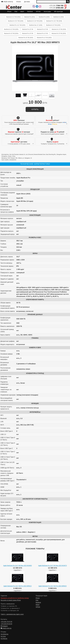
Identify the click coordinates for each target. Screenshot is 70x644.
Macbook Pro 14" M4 (42, 29)
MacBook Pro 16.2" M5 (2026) (54, 21)
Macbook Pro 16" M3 (28, 33)
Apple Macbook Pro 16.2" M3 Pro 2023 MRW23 (52, 586)
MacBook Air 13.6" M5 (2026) (35, 21)
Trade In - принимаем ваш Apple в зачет (12, 614)
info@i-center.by (7, 2)
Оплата (19, 2)
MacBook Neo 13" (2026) (36, 25)
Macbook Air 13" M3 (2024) (59, 29)
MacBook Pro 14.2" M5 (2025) (17, 25)
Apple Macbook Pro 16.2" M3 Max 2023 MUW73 (53, 566)
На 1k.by (3, 636)
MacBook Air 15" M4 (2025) (53, 25)
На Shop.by (4, 639)
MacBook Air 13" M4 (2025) (11, 29)
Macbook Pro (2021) (30, 17)
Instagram (4, 626)
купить (35, 109)
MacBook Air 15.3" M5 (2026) (16, 21)
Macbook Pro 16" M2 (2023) (26, 38)
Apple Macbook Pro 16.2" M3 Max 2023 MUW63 (18, 566)
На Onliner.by (5, 634)
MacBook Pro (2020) (44, 17)
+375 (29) (58, 6)
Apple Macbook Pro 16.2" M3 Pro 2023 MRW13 (17, 586)
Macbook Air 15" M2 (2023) (59, 33)
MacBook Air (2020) (59, 17)
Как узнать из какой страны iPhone (11, 600)
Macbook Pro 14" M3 (42, 33)
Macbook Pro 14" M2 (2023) (44, 38)
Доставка (27, 2)
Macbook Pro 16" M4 (28, 29)
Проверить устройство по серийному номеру (15, 598)
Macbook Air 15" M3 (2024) (11, 33)
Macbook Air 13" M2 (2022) (13, 17)
